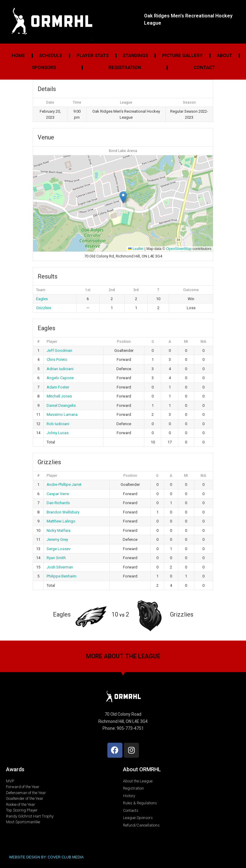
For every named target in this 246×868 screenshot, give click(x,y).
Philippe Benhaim (61, 576)
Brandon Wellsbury (63, 512)
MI (186, 342)
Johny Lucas (58, 433)
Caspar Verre (58, 494)
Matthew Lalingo (61, 521)
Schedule (51, 56)
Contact (204, 68)
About (224, 56)
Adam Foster (58, 387)
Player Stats (92, 56)
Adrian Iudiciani (60, 369)
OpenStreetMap (179, 249)
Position (124, 342)
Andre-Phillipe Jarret (64, 484)
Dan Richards (58, 503)
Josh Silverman (60, 567)
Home (18, 56)
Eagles (42, 299)
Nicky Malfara (58, 530)
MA (203, 342)
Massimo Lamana (62, 414)
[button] (123, 197)
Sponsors (44, 68)
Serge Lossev (58, 549)
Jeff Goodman (59, 350)
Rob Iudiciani (58, 424)
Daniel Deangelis (61, 405)
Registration (125, 68)
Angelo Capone (60, 378)
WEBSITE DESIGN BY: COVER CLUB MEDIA (46, 857)
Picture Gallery (182, 56)
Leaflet (136, 249)
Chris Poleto (57, 359)
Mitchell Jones (59, 396)
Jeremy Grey (57, 539)
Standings (135, 56)
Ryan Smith (56, 558)
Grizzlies (44, 308)
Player (52, 342)
